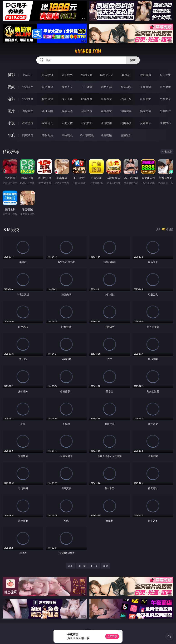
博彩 (11, 75)
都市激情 (28, 123)
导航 (11, 135)
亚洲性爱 (28, 99)
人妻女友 (67, 123)
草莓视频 (67, 135)
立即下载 (112, 636)
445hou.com (88, 51)
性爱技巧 (165, 123)
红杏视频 (106, 135)
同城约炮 (28, 135)
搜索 (133, 60)
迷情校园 (106, 123)
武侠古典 (87, 123)
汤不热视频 (87, 135)
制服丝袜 (106, 99)
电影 (11, 99)
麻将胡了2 (106, 75)
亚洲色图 (47, 111)
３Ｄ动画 (87, 87)
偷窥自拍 (28, 111)
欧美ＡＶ (67, 87)
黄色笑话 (146, 123)
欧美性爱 (87, 99)
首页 (70, 566)
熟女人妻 (106, 87)
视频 (11, 87)
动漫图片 (87, 111)
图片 (11, 111)
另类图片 (165, 111)
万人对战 (67, 75)
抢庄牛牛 (165, 75)
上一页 (82, 566)
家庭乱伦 (47, 123)
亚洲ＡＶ (28, 87)
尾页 (106, 566)
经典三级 (126, 99)
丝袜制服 (126, 87)
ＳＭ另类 (165, 87)
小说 (11, 123)
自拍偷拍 (47, 87)
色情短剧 (126, 135)
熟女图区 (146, 111)
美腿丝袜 (106, 111)
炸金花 (126, 75)
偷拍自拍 (47, 99)
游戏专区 (87, 75)
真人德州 (47, 75)
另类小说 (126, 123)
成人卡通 (67, 99)
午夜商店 (47, 135)
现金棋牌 (146, 75)
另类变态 (165, 99)
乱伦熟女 (146, 99)
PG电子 (28, 75)
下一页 (94, 566)
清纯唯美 (126, 111)
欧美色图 (67, 111)
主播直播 (146, 87)
